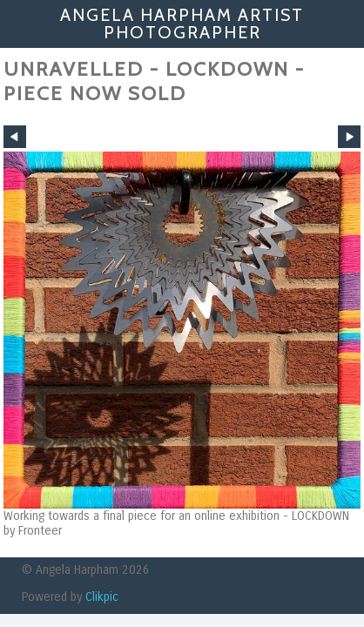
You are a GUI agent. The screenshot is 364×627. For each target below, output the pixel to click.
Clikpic (102, 597)
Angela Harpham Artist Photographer (182, 24)
